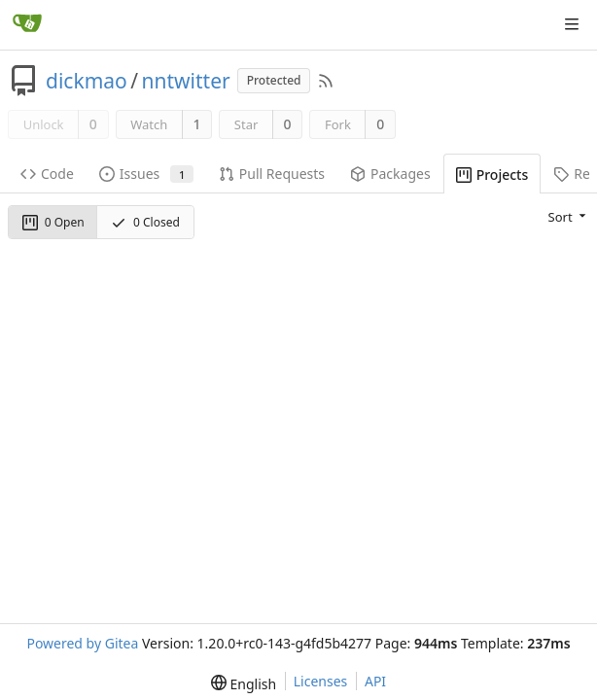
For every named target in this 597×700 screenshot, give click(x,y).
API (375, 681)
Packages (390, 174)
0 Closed (145, 222)
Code (47, 174)
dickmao (87, 81)
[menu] (569, 216)
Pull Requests (272, 174)
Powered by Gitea (82, 643)
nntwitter (186, 81)
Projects (492, 175)
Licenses (321, 681)
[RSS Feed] (326, 81)
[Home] (27, 24)
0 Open (53, 222)
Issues (146, 174)
